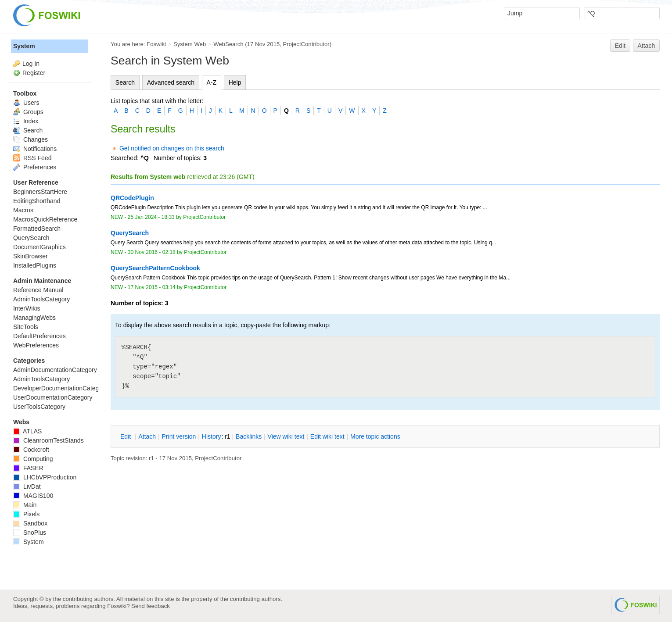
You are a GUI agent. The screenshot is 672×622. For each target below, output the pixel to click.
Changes (31, 139)
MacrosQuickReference (45, 219)
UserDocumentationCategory (53, 397)
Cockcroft (31, 450)
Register (34, 73)
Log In (31, 64)
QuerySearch (31, 238)
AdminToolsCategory (41, 299)
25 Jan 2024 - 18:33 (151, 217)
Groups (28, 112)
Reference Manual (38, 290)
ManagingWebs (34, 318)
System (24, 46)
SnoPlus (30, 533)
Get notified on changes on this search (172, 148)
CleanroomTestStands (49, 440)
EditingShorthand (37, 201)
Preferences (35, 167)
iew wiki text (286, 436)
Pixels (26, 514)
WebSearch (228, 44)
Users (26, 103)
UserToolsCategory (39, 407)
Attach (647, 46)
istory (212, 436)
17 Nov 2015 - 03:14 (152, 287)
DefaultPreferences (40, 336)
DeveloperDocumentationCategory (60, 388)
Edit (620, 46)
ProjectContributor (306, 44)
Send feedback (151, 606)
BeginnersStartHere (40, 192)
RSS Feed (32, 158)
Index (26, 121)
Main (25, 505)
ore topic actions (375, 436)
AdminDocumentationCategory (55, 370)
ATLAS (27, 431)
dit (126, 436)
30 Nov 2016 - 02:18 (152, 252)
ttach (147, 436)
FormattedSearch (37, 229)
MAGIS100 (33, 496)
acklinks (249, 436)
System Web (190, 44)
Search (125, 82)
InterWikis (27, 308)
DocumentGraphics (40, 247)
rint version (179, 436)
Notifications (35, 149)
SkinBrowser (31, 256)
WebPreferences (36, 345)
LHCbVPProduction (45, 477)
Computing (33, 459)
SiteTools (26, 327)
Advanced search (171, 82)
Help (235, 82)
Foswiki (156, 44)
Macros (23, 210)
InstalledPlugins (35, 265)
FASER (28, 468)
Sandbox (30, 523)
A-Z (212, 82)
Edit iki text (327, 436)
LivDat (27, 486)
